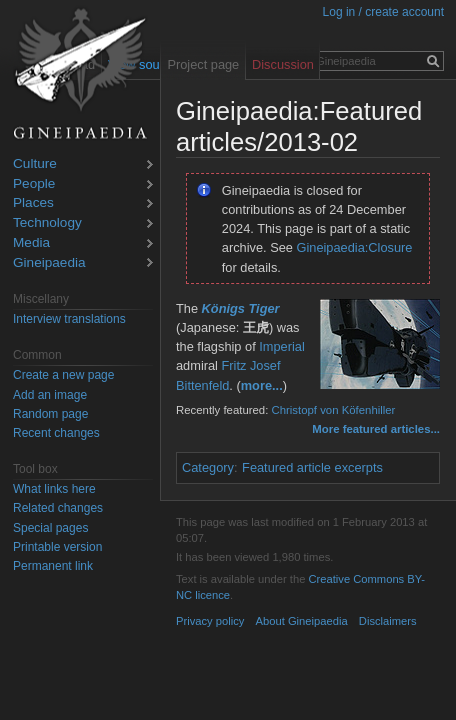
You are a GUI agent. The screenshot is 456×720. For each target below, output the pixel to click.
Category (208, 467)
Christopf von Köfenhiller (333, 410)
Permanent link (53, 566)
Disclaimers (388, 621)
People (34, 184)
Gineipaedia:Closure (355, 247)
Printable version (57, 547)
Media (31, 243)
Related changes (58, 508)
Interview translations (69, 319)
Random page (50, 414)
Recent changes (56, 433)
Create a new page (63, 375)
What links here (54, 489)
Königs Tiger (241, 308)
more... (262, 385)
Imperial (282, 346)
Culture (35, 164)
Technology (47, 223)
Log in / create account (383, 12)
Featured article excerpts (312, 467)
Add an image (50, 395)
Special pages (50, 528)
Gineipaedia (49, 263)
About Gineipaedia (302, 621)
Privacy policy (210, 621)
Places (33, 203)
